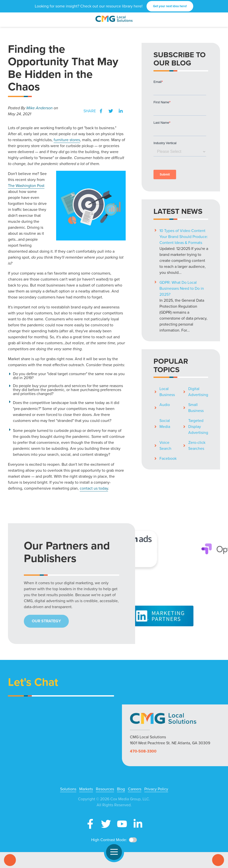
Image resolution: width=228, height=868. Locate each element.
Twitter (111, 111)
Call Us (10, 860)
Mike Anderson (39, 108)
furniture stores (67, 140)
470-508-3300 (143, 751)
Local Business (167, 392)
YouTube (122, 824)
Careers (135, 789)
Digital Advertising (198, 392)
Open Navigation (116, 852)
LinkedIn (121, 111)
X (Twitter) (106, 824)
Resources (105, 789)
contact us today (94, 488)
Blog (121, 789)
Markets (86, 789)
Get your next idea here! (170, 6)
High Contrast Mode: (109, 840)
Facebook (101, 111)
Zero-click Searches (197, 445)
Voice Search (165, 445)
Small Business (196, 408)
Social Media (165, 424)
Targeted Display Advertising (198, 427)
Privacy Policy (156, 789)
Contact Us (218, 860)
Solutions (68, 789)
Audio (165, 405)
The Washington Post (26, 186)
